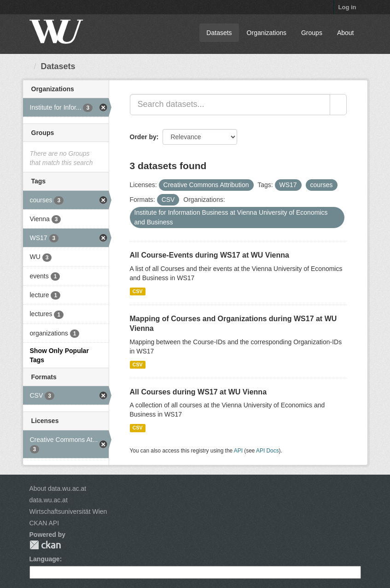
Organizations (267, 33)
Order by (143, 137)
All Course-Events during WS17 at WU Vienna (210, 255)
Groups (312, 33)
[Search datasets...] (230, 105)
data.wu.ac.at (49, 500)
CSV (138, 291)
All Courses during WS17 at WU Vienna (198, 392)
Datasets (219, 33)
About (346, 33)
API (238, 451)
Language (45, 559)
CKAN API (44, 523)
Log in (347, 7)
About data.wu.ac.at (58, 488)
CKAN (45, 545)
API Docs (268, 451)
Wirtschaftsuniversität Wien (68, 512)
